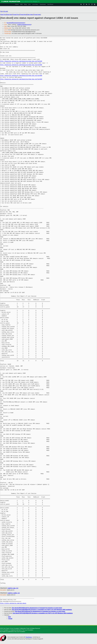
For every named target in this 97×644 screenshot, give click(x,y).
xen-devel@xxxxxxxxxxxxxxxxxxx (16, 23)
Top (1, 11)
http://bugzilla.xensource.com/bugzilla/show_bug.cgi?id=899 (21, 76)
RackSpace (29, 637)
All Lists (6, 11)
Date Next (9, 15)
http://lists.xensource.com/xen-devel (13, 603)
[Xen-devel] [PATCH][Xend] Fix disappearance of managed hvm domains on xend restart (37, 608)
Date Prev (3, 15)
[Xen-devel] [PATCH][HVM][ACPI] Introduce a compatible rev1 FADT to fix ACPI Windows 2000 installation (42, 609)
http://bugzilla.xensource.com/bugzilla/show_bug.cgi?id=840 (21, 61)
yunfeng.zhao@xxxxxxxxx (24, 25)
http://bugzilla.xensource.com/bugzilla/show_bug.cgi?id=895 (21, 65)
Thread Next (23, 15)
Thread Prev (16, 15)
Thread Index (37, 15)
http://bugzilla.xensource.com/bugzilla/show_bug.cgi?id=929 (21, 79)
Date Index (30, 15)
